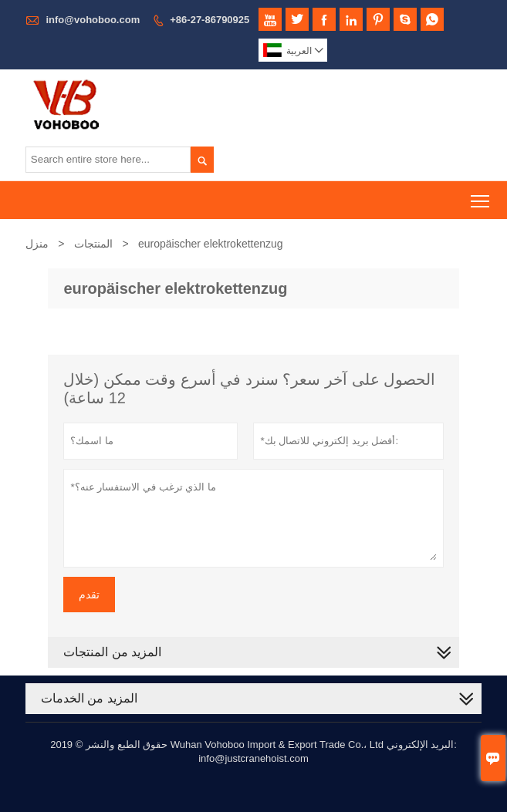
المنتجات (93, 244)
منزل (37, 244)
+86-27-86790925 (210, 20)
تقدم (89, 595)
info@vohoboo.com (93, 20)
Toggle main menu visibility (481, 195)
